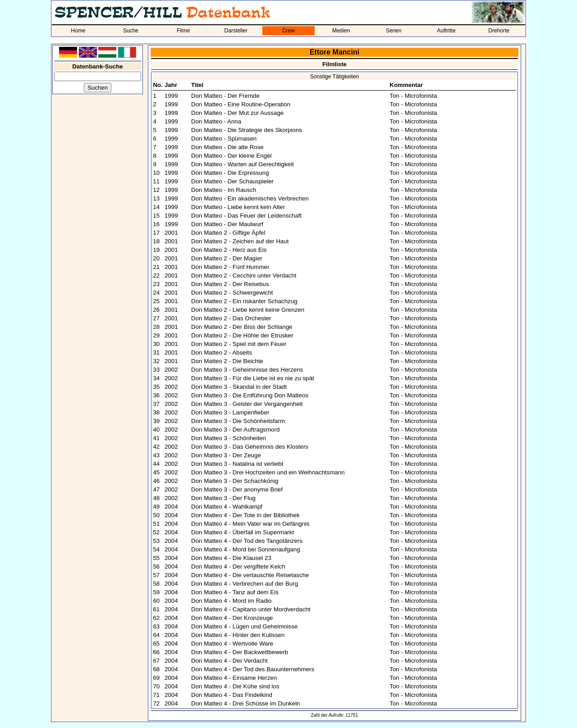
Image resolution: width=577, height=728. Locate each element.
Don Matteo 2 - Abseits (222, 353)
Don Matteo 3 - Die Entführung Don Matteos (250, 395)
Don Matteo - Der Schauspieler (232, 181)
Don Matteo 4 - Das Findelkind (232, 695)
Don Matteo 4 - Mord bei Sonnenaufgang (246, 549)
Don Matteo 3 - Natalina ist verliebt (237, 464)
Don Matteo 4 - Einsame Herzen (234, 678)
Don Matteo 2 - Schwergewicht (232, 293)
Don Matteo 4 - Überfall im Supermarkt (243, 532)
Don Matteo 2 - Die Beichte (227, 361)
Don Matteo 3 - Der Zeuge (226, 455)
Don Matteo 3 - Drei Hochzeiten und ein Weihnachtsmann (268, 472)
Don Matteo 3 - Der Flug (223, 498)
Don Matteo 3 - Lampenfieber (230, 412)
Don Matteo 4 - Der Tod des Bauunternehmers (253, 669)
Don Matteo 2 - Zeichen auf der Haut (240, 241)
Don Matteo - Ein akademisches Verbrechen (250, 198)
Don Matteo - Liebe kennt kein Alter (238, 207)
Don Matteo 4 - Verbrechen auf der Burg (245, 584)
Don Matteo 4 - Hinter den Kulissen (238, 635)
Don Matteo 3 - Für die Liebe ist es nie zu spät (253, 378)
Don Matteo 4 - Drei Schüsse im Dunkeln (246, 703)
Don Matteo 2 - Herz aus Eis (229, 250)
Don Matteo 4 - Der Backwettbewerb (240, 652)
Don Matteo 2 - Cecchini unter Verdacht (244, 275)
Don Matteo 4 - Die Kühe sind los (235, 686)
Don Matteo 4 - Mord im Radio (231, 601)
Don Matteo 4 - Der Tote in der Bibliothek (245, 515)
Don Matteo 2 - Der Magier (227, 258)
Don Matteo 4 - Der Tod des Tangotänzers (247, 541)
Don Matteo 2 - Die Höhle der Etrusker (242, 335)
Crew (288, 31)
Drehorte (499, 31)
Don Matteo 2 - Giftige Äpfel (228, 233)
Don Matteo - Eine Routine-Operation (241, 104)
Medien (341, 31)
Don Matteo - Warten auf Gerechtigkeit (243, 164)
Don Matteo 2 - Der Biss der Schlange (242, 327)
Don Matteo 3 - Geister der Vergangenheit (247, 404)
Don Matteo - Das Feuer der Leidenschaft (246, 216)
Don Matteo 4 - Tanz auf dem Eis (235, 592)
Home (78, 31)
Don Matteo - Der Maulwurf (227, 224)
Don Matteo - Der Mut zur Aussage (237, 113)
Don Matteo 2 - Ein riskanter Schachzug (244, 301)
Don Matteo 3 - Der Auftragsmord (235, 430)
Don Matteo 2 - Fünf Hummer (230, 267)
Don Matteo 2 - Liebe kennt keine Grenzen (248, 310)
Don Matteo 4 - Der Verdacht (229, 661)
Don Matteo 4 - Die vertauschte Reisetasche (250, 575)
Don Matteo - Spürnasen (224, 139)
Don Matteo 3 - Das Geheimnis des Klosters (250, 447)
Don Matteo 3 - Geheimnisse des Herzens (247, 370)
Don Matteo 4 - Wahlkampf (227, 507)
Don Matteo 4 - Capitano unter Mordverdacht (251, 609)
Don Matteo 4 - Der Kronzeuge (232, 618)
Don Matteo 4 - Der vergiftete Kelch (238, 566)
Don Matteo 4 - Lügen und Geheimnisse (244, 626)
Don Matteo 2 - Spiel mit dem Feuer (239, 344)
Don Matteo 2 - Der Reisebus (230, 284)
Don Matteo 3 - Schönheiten (229, 438)
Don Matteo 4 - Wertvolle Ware (232, 644)
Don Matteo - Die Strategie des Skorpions (247, 130)
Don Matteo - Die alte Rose (227, 147)
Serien (394, 31)
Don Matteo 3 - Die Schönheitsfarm (238, 421)
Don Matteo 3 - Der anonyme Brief (237, 489)
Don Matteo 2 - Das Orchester (231, 318)
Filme (183, 31)
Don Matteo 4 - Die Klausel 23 (231, 558)
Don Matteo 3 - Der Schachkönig (235, 481)
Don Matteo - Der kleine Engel (231, 156)
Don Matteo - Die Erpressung (230, 173)
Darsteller (236, 31)
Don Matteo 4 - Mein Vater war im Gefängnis (250, 524)
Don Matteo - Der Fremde (225, 96)
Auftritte (446, 31)
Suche (131, 31)
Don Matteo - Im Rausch (224, 190)
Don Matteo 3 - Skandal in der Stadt (239, 387)
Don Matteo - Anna (216, 121)
